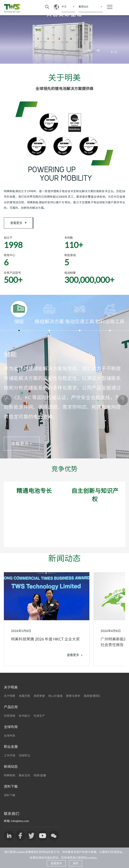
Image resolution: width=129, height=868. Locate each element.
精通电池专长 (34, 493)
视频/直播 (40, 777)
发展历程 (24, 698)
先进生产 (39, 718)
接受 (76, 863)
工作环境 (10, 758)
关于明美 (10, 698)
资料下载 (10, 797)
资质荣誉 (39, 698)
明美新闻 (10, 777)
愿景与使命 (73, 698)
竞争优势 (64, 471)
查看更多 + (22, 446)
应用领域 (10, 718)
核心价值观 (55, 698)
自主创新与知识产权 (95, 497)
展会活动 (24, 777)
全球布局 (10, 738)
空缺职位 (24, 758)
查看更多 (19, 223)
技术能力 (24, 718)
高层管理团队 (92, 698)
